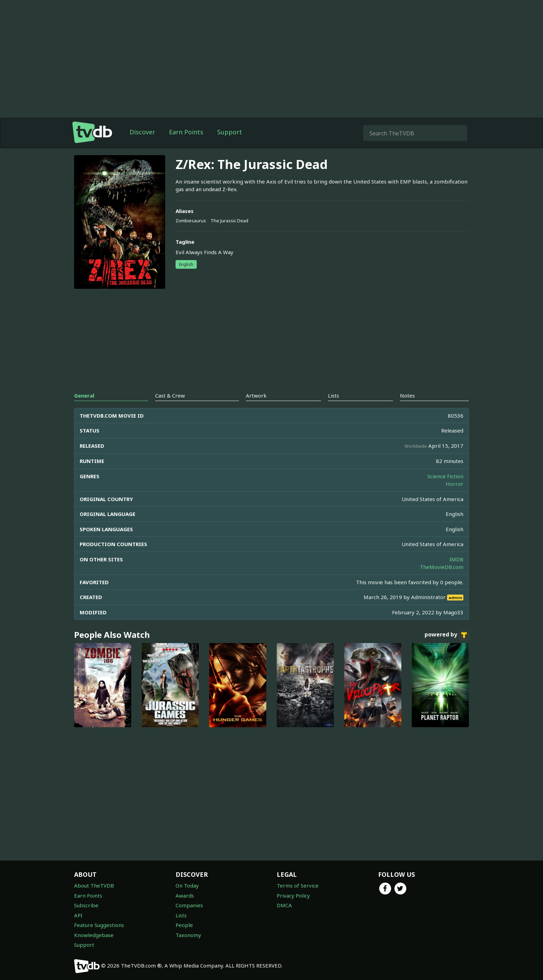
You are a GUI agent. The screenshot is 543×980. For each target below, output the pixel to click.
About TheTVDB (94, 885)
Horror (455, 484)
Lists (181, 915)
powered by (447, 635)
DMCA (284, 905)
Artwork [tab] (256, 395)
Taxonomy (188, 935)
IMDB (456, 559)
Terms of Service (298, 885)
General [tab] (84, 395)
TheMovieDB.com (442, 567)
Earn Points (186, 132)
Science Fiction (445, 476)
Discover (142, 132)
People (184, 925)
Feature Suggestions (99, 925)
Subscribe (86, 905)
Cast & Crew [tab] (170, 395)
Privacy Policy (293, 896)
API (78, 915)
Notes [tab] (407, 395)
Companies (189, 905)
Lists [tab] (333, 395)
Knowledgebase (94, 935)
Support (230, 132)
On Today (187, 885)
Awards (185, 896)
